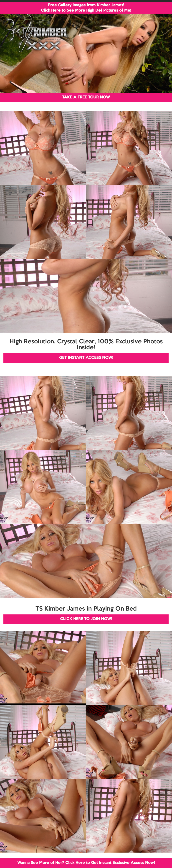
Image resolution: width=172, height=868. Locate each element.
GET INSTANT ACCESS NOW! (86, 358)
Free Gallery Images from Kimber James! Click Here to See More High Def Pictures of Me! (86, 8)
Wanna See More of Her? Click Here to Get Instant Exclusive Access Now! (86, 863)
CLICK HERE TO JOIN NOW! (86, 619)
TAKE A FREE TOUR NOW (86, 97)
